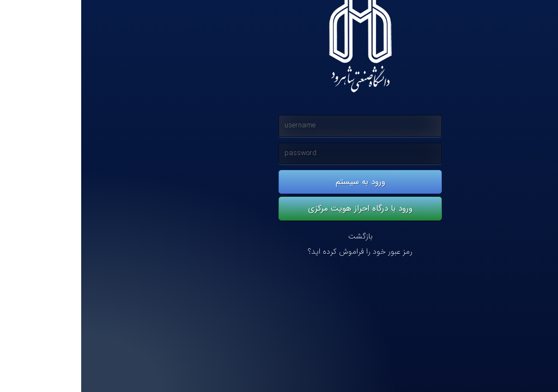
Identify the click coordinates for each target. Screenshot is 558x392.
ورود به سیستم (279, 182)
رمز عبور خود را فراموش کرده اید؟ (279, 252)
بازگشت (279, 237)
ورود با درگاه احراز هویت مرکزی (279, 209)
